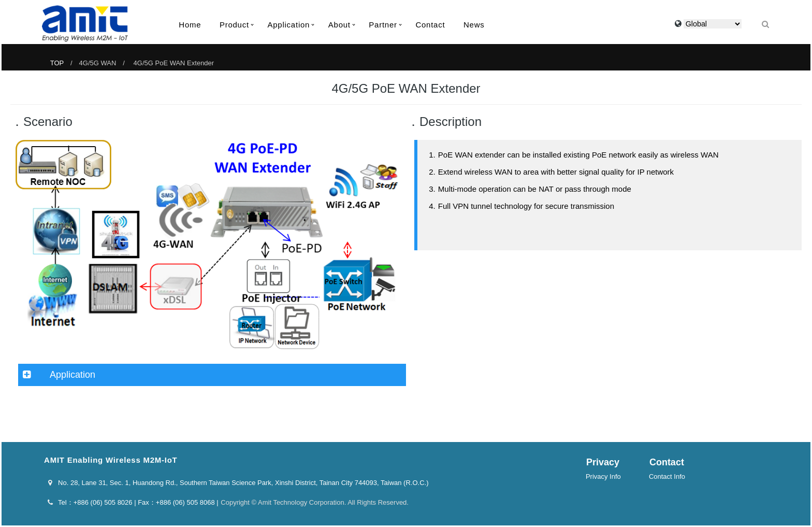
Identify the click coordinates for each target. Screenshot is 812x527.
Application (289, 25)
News (474, 25)
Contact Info (667, 476)
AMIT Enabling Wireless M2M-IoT (85, 24)
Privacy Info (603, 476)
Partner (383, 25)
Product (234, 25)
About (339, 25)
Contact (430, 25)
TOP (57, 63)
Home (190, 25)
